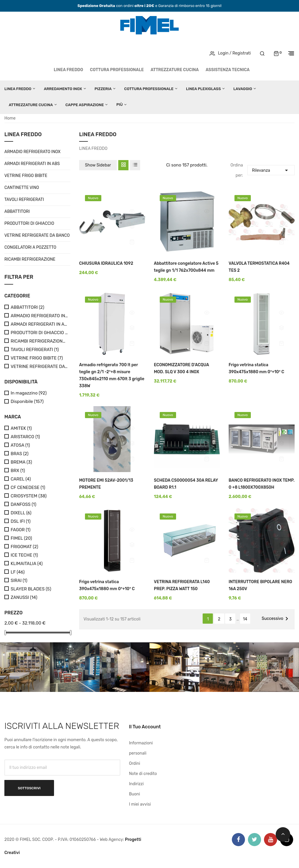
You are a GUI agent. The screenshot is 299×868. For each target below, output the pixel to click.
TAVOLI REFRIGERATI (24, 200)
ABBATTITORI (17, 212)
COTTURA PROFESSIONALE (117, 70)
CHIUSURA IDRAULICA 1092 (106, 263)
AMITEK (21, 428)
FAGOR (20, 530)
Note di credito (143, 774)
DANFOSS (23, 505)
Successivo (276, 619)
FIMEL (21, 538)
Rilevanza (271, 170)
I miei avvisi (140, 804)
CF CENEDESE (28, 488)
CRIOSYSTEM (28, 496)
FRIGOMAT (24, 547)
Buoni (135, 794)
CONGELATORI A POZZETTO (30, 247)
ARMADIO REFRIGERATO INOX (32, 152)
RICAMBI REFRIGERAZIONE (30, 259)
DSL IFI (20, 521)
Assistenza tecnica (228, 70)
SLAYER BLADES (31, 589)
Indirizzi (136, 784)
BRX (18, 471)
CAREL (21, 479)
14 (245, 619)
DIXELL (21, 513)
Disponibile (27, 402)
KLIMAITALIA (27, 564)
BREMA (21, 462)
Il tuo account (145, 727)
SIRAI (19, 581)
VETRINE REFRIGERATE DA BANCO (37, 235)
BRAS (19, 454)
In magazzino (28, 393)
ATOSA (20, 445)
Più (119, 105)
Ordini (135, 763)
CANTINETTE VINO (22, 188)
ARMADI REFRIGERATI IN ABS (32, 164)
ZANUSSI (24, 598)
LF (18, 572)
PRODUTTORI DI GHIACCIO (29, 223)
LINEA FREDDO (68, 70)
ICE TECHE (24, 555)
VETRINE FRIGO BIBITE (26, 176)
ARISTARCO (25, 437)
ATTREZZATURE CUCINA (175, 70)
